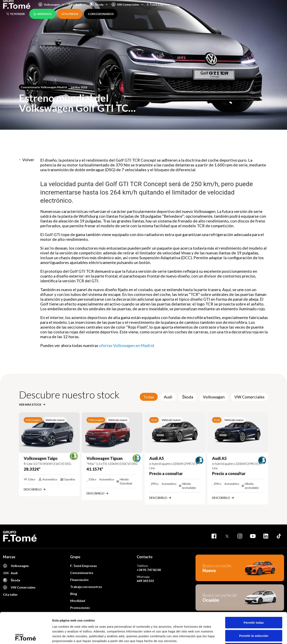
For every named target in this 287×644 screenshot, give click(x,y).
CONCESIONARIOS (101, 14)
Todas (149, 397)
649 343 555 (145, 581)
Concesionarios (82, 573)
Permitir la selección (254, 605)
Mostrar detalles (216, 636)
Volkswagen (214, 397)
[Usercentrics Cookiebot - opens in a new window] (26, 636)
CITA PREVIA (70, 14)
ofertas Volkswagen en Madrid (127, 345)
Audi (168, 397)
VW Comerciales (249, 397)
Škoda (188, 397)
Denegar (254, 618)
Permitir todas (254, 592)
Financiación (79, 580)
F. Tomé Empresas (159, 4)
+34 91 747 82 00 (149, 570)
